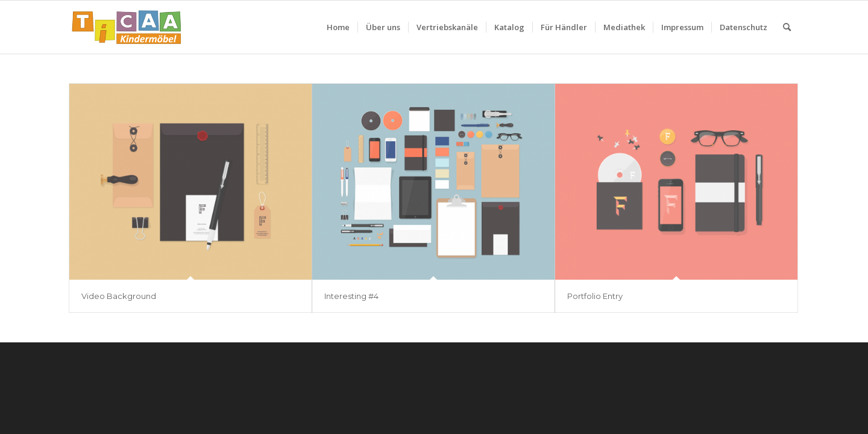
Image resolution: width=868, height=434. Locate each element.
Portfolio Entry (595, 296)
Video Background (119, 296)
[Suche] (787, 27)
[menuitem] (338, 27)
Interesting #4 (351, 296)
